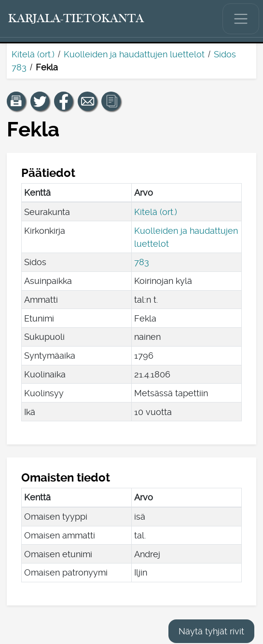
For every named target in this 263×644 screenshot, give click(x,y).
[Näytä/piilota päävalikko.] (241, 19)
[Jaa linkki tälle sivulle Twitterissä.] (40, 101)
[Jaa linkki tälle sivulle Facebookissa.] (64, 101)
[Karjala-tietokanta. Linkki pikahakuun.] (76, 19)
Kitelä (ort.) (33, 54)
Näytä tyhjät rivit (211, 631)
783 (142, 262)
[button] (16, 101)
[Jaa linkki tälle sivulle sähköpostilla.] (87, 101)
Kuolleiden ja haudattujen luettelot (134, 54)
